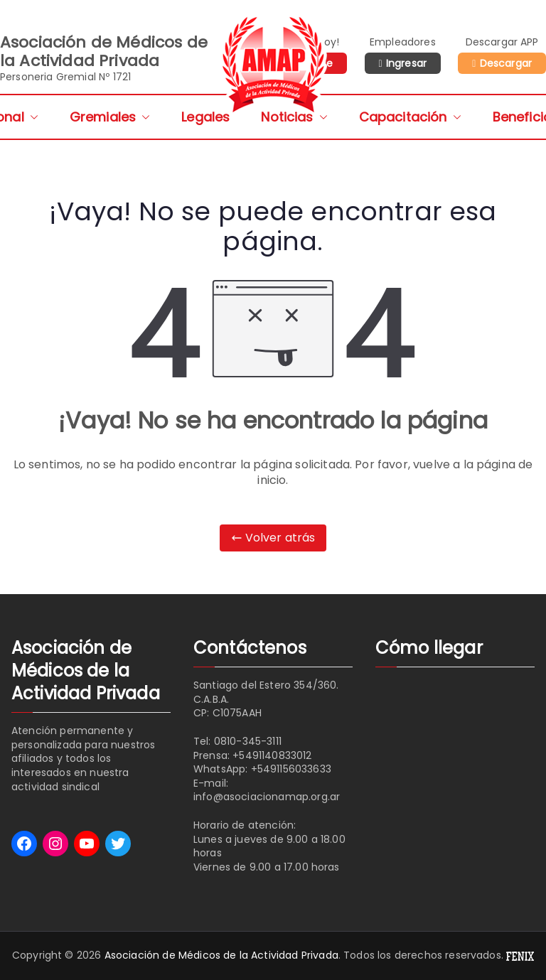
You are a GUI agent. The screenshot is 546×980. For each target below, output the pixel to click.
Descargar (506, 63)
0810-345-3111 (248, 741)
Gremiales (110, 117)
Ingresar (406, 63)
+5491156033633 (291, 769)
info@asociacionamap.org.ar (267, 797)
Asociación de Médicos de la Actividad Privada (221, 955)
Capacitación (410, 117)
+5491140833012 (272, 755)
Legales (205, 117)
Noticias (294, 117)
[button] (31, 117)
